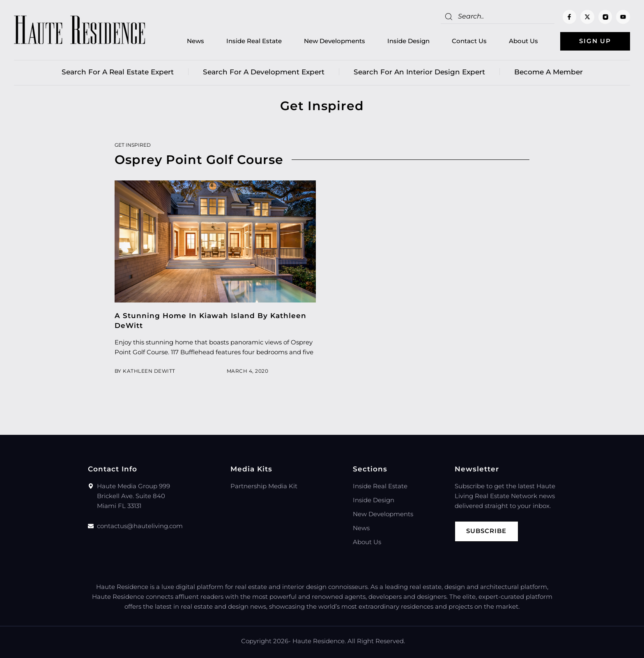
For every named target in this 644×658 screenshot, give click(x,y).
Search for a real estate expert (118, 72)
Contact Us (469, 41)
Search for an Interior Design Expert (419, 72)
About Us (523, 41)
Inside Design (408, 41)
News (195, 41)
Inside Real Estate (254, 41)
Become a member (549, 72)
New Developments (335, 41)
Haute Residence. (319, 641)
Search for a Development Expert (264, 72)
